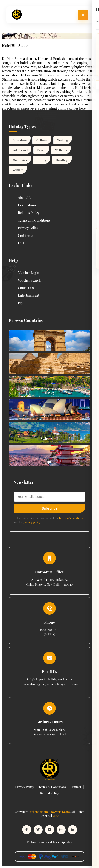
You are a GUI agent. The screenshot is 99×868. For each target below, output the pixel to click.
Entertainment (29, 295)
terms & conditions (71, 518)
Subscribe (50, 508)
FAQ (21, 243)
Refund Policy (49, 793)
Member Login (29, 273)
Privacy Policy (28, 228)
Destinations (27, 205)
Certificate (26, 235)
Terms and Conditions (34, 220)
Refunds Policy (29, 213)
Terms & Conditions (52, 787)
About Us (24, 198)
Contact (76, 787)
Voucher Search (29, 280)
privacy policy (32, 522)
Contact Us (26, 288)
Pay (20, 303)
